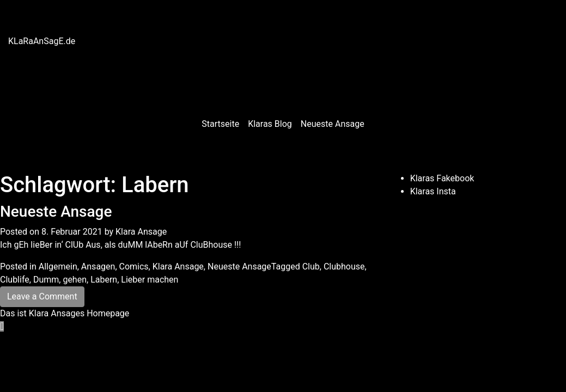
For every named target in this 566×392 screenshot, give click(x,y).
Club (311, 267)
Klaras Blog (270, 124)
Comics (134, 267)
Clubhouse (344, 267)
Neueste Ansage (333, 124)
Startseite (220, 124)
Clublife (15, 280)
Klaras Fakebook (442, 178)
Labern (104, 280)
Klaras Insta (433, 191)
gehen (75, 280)
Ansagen (98, 267)
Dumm (46, 280)
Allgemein (58, 267)
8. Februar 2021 (72, 232)
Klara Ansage (141, 232)
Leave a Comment (42, 296)
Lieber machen (150, 280)
